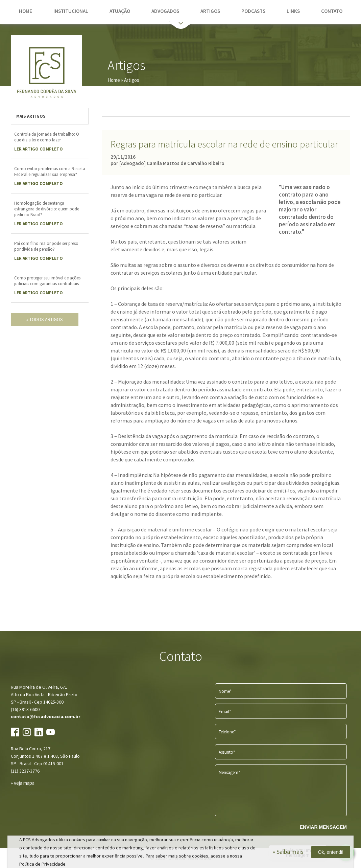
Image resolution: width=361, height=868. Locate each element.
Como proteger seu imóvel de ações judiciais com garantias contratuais (47, 281)
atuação (120, 11)
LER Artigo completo (39, 149)
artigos (210, 11)
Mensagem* (229, 772)
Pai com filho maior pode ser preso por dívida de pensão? (46, 246)
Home (114, 80)
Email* (225, 712)
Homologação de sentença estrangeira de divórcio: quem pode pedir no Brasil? (47, 209)
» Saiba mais (288, 852)
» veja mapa (23, 783)
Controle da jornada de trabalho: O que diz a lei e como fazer (47, 137)
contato (332, 11)
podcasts (253, 11)
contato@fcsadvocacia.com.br (46, 716)
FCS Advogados (46, 71)
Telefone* (227, 732)
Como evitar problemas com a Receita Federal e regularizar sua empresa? (50, 172)
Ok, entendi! (331, 852)
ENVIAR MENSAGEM (323, 827)
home (26, 11)
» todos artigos (45, 319)
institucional (71, 11)
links (293, 11)
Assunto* (227, 752)
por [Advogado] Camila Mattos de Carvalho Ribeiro (167, 163)
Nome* (225, 691)
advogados (165, 11)
